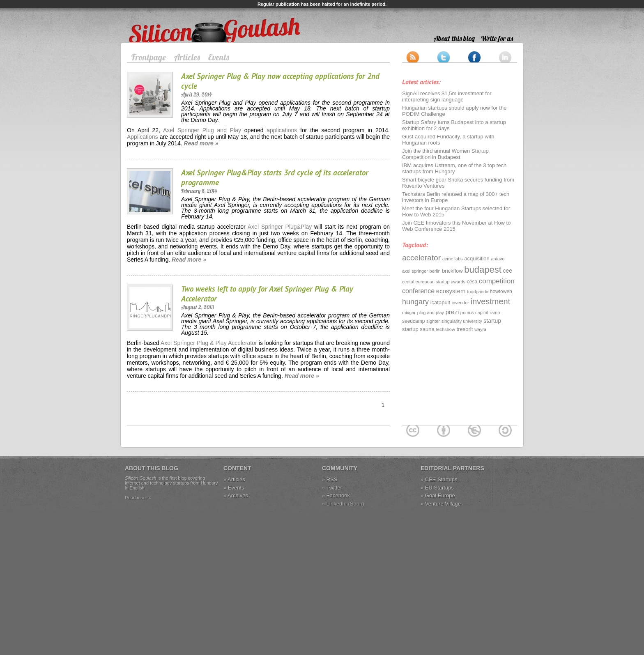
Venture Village (443, 504)
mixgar (409, 313)
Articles (187, 57)
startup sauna (418, 329)
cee (508, 271)
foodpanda (478, 292)
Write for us (497, 38)
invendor (460, 303)
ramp (495, 313)
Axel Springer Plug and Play (202, 130)
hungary (415, 302)
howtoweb (501, 292)
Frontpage (149, 57)
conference (418, 291)
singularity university (462, 321)
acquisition (477, 259)
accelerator (421, 258)
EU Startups (439, 488)
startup (492, 321)
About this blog (454, 38)
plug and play (431, 313)
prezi (452, 312)
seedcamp (413, 321)
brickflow (452, 271)
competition (497, 281)
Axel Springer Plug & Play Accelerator (209, 343)
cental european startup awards (434, 282)
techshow (445, 329)
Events (219, 57)
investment (491, 301)
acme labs (453, 259)
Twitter (334, 488)
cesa (472, 282)
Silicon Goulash (149, 21)
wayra (480, 329)
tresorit (465, 329)
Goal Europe (440, 495)
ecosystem (451, 291)
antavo (498, 259)
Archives (238, 495)
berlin (435, 271)
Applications (143, 137)
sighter (433, 321)
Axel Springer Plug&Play (279, 227)
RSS (332, 479)
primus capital (474, 313)
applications (282, 130)
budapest (483, 270)
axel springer (415, 271)
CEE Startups (441, 479)
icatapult (440, 302)
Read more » (201, 143)
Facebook (338, 495)
